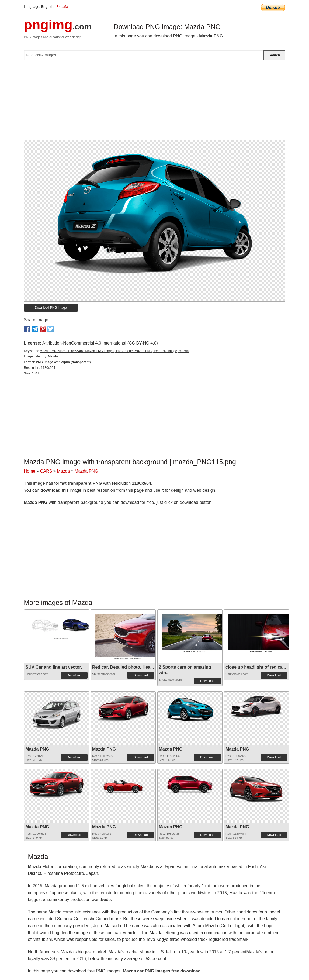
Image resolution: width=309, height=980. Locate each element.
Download (74, 675)
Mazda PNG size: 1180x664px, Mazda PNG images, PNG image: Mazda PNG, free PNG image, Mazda (114, 351)
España (62, 7)
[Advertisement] (155, 102)
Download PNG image (51, 308)
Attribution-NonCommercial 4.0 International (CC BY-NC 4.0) (100, 343)
